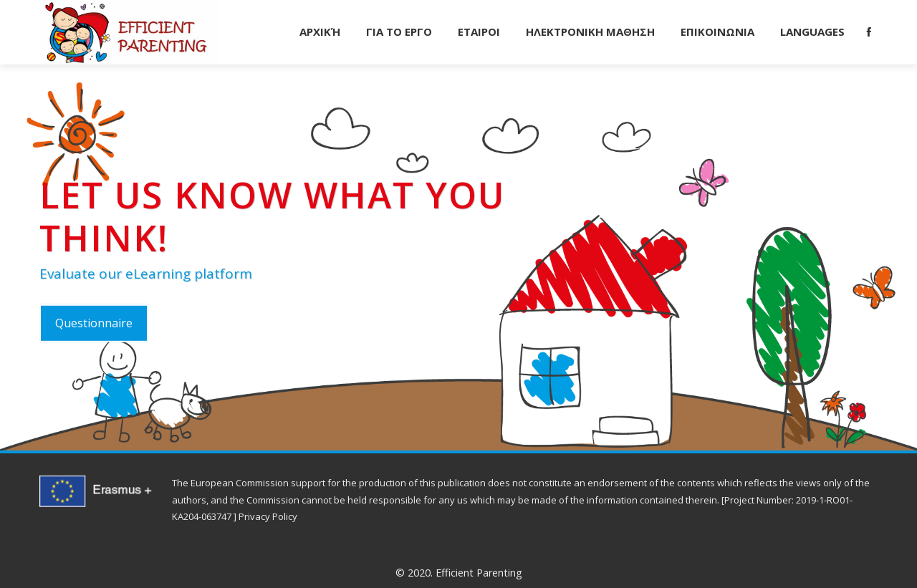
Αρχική (320, 32)
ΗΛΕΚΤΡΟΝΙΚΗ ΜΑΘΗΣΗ (590, 32)
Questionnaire (94, 323)
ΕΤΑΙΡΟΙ (479, 32)
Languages (812, 32)
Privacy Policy (268, 516)
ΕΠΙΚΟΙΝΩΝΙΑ (717, 32)
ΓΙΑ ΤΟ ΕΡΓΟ (399, 32)
